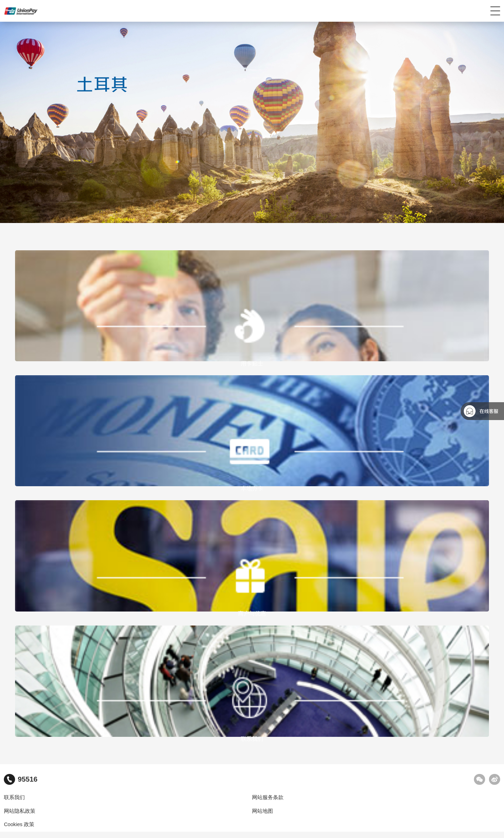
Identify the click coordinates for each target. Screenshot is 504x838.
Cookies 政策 (19, 824)
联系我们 (14, 797)
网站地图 (262, 811)
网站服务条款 (268, 797)
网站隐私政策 (20, 811)
